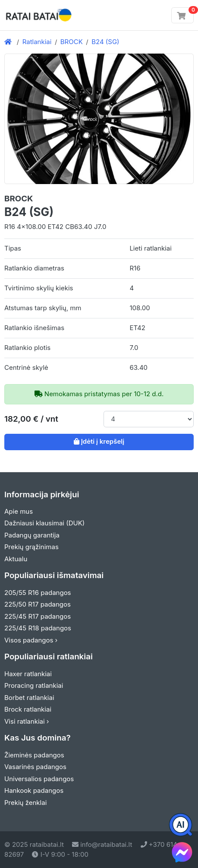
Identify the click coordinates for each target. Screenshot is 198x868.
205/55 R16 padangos (38, 593)
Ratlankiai (37, 42)
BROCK (72, 42)
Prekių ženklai (25, 803)
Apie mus (19, 511)
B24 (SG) (105, 42)
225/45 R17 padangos (38, 616)
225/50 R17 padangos (38, 604)
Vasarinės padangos (35, 767)
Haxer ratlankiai (28, 674)
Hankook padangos (34, 790)
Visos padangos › (31, 640)
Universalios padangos (39, 779)
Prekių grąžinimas (31, 547)
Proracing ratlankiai (34, 685)
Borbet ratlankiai (29, 698)
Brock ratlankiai (28, 709)
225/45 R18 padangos (38, 628)
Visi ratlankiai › (27, 721)
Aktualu (16, 559)
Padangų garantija (32, 535)
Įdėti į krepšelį (99, 441)
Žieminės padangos (34, 755)
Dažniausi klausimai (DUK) (44, 523)
